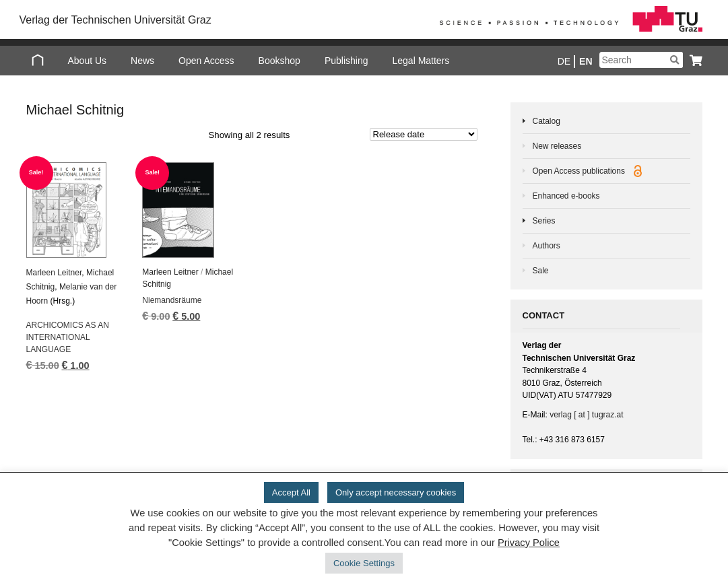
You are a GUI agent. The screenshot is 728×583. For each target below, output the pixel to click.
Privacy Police (529, 543)
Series (544, 221)
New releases (557, 146)
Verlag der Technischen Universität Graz (115, 20)
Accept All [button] (291, 492)
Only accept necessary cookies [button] (396, 492)
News (142, 61)
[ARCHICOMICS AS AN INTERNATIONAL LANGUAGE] (76, 210)
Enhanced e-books (566, 196)
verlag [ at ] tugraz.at (586, 415)
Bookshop (279, 61)
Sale (541, 271)
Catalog (547, 121)
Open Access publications (587, 171)
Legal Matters (421, 61)
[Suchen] (674, 60)
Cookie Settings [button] (364, 563)
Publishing (346, 61)
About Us (88, 61)
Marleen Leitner (54, 273)
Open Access (206, 61)
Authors (547, 246)
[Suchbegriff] (641, 60)
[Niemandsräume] (192, 210)
